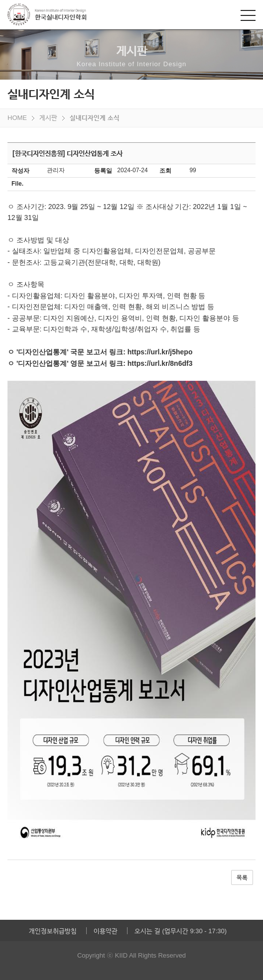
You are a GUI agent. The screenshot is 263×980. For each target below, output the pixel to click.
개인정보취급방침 (53, 931)
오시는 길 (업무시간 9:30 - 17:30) (181, 931)
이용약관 (106, 931)
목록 (242, 877)
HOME (17, 118)
